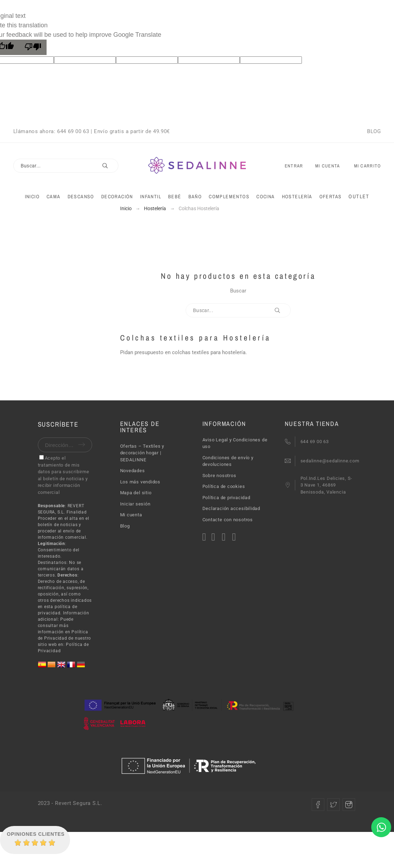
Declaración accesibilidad (231, 508)
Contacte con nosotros (228, 520)
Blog (125, 526)
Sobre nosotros (219, 476)
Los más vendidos (140, 482)
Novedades (133, 471)
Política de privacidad (226, 498)
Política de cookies (224, 486)
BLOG (374, 131)
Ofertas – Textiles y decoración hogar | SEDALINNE (142, 453)
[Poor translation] (33, 47)
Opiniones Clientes (36, 834)
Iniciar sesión (135, 504)
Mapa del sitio (136, 493)
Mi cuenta (131, 515)
